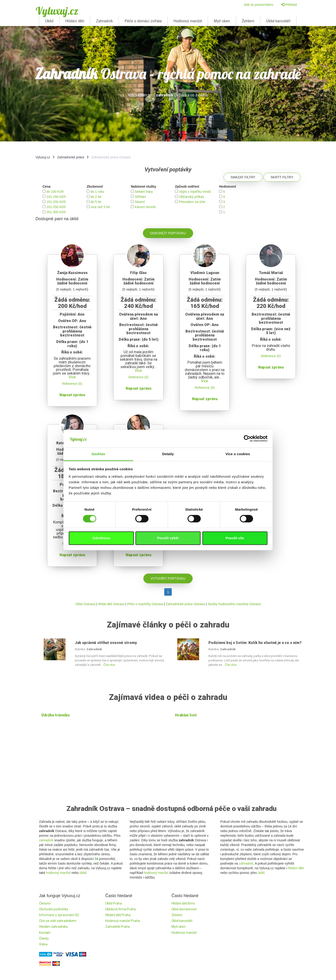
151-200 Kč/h (56, 202)
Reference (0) (72, 384)
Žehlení (248, 21)
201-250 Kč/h (56, 207)
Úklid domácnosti (184, 909)
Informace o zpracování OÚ (59, 915)
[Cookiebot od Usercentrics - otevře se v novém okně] (247, 439)
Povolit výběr (168, 538)
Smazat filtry (243, 177)
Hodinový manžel (188, 21)
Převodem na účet (192, 202)
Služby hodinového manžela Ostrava (234, 604)
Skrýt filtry (282, 177)
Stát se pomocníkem (259, 5)
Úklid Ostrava (85, 604)
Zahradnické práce (71, 157)
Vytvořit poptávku (168, 578)
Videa (43, 944)
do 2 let (96, 197)
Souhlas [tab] (98, 454)
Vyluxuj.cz (57, 11)
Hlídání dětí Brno (183, 903)
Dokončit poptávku (168, 233)
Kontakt (45, 933)
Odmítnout (101, 538)
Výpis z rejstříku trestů (195, 192)
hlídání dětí (296, 868)
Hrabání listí (186, 715)
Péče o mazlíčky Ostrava (145, 604)
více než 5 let (100, 207)
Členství (45, 903)
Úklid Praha (114, 903)
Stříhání (140, 197)
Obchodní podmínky (54, 909)
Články (44, 938)
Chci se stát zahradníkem (58, 921)
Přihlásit (289, 5)
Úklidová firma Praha (120, 909)
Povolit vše (235, 538)
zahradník (46, 840)
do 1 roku (97, 192)
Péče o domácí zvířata (143, 21)
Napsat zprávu (72, 395)
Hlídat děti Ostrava (111, 604)
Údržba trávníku (55, 715)
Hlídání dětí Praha (118, 915)
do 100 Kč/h (55, 192)
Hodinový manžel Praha (123, 921)
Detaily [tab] (168, 454)
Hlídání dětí (75, 21)
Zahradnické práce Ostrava (185, 604)
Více (72, 377)
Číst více (109, 665)
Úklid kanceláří (278, 21)
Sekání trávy (144, 192)
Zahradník (104, 21)
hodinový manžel (58, 873)
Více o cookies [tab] (238, 454)
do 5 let (96, 202)
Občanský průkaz (191, 197)
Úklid (49, 21)
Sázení (140, 202)
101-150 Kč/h (56, 197)
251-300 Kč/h (56, 212)
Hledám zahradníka (53, 927)
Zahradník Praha (117, 927)
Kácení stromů (145, 207)
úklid (83, 873)
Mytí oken (222, 21)
